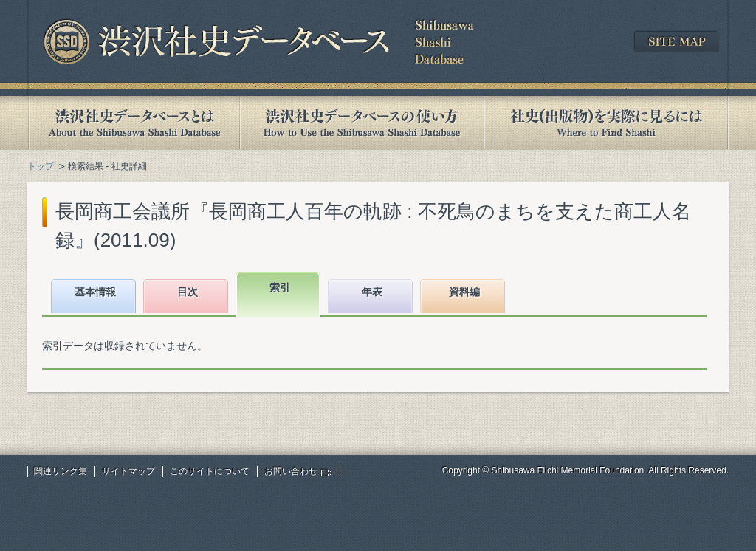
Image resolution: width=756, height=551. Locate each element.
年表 (372, 292)
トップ (41, 166)
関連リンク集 (61, 471)
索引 (280, 287)
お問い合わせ (291, 471)
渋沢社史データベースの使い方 (362, 123)
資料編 (464, 292)
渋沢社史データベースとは (133, 123)
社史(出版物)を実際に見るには (606, 123)
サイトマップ (128, 471)
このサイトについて (210, 471)
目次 (188, 292)
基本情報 (95, 292)
